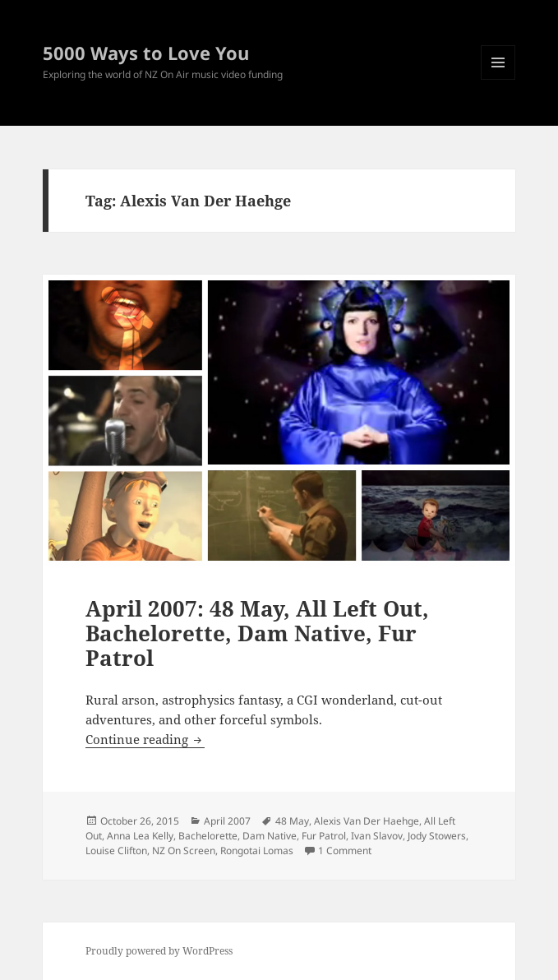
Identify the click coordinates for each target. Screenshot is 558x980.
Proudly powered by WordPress (159, 951)
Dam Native (270, 836)
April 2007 (227, 821)
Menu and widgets (498, 79)
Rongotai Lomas (257, 851)
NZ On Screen (184, 851)
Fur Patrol (324, 836)
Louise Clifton (116, 851)
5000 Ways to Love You (146, 53)
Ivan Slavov (377, 836)
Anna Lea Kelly (140, 836)
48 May (292, 821)
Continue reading (145, 739)
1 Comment (345, 851)
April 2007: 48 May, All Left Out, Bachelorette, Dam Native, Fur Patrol (257, 633)
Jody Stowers (437, 836)
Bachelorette (208, 836)
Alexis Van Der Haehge (367, 821)
